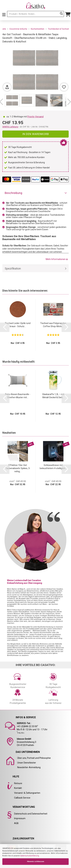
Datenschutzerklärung (30, 856)
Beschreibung (13, 193)
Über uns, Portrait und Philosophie (34, 758)
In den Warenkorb (36, 134)
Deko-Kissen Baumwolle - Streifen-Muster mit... (18, 396)
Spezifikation (13, 268)
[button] (69, 102)
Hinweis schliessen (36, 862)
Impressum (20, 818)
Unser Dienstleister (27, 763)
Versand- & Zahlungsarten (27, 793)
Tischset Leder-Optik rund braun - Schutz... (18, 325)
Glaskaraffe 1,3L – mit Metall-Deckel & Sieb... (53, 396)
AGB (16, 823)
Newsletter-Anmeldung (29, 767)
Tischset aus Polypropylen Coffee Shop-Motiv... (53, 325)
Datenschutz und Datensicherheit (31, 814)
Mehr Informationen (57, 259)
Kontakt (18, 788)
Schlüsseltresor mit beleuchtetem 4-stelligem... (53, 467)
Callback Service (22, 798)
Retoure (18, 783)
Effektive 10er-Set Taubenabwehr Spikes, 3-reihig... (18, 468)
